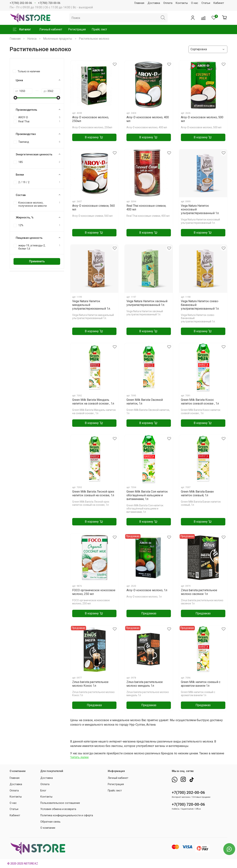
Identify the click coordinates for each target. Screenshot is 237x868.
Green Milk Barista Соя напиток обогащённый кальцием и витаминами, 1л (147, 495)
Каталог (22, 29)
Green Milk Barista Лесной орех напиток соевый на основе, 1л (93, 493)
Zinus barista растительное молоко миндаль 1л (145, 684)
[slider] (15, 98)
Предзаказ (149, 613)
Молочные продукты (58, 39)
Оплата (168, 3)
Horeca (32, 39)
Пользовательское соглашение (60, 803)
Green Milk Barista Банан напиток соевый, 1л (197, 493)
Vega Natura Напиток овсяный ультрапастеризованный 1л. (147, 303)
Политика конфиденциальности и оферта (67, 815)
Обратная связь (50, 822)
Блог (43, 791)
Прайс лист (99, 29)
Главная (139, 3)
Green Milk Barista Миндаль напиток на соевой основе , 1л (93, 402)
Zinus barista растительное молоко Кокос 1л (90, 684)
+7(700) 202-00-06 (21, 3)
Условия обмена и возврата (58, 809)
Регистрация (77, 29)
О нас (195, 3)
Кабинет (219, 3)
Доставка (154, 3)
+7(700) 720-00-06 (49, 3)
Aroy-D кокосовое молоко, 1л (147, 590)
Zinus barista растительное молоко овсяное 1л (199, 592)
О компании (48, 828)
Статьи (206, 3)
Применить (37, 261)
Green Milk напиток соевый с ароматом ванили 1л (201, 684)
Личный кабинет (51, 29)
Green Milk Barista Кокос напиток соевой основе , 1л (200, 402)
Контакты (182, 3)
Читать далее (79, 757)
